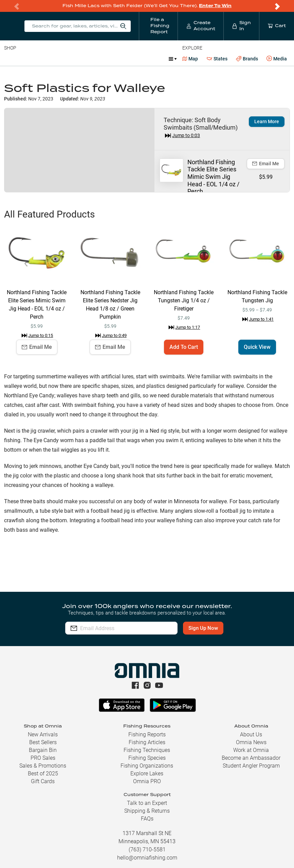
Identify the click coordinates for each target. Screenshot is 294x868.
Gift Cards (43, 781)
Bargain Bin (43, 750)
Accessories (135, 59)
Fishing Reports (147, 734)
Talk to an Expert (147, 803)
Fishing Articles (147, 742)
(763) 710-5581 (147, 850)
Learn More (267, 121)
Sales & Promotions (43, 766)
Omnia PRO (147, 781)
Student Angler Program (251, 766)
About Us (251, 734)
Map (190, 59)
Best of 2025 (43, 773)
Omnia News (251, 742)
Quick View (257, 347)
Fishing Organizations (147, 766)
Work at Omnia (251, 750)
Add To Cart (184, 347)
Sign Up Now (206, 628)
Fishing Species (147, 758)
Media (277, 59)
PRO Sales (43, 758)
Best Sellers (43, 742)
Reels (74, 59)
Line (31, 59)
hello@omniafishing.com (147, 858)
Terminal (101, 59)
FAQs (147, 819)
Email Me (266, 164)
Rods (52, 59)
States (217, 59)
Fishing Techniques (147, 750)
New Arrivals (43, 734)
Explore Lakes (147, 773)
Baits (10, 59)
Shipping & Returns (147, 811)
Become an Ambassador (251, 758)
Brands (247, 59)
